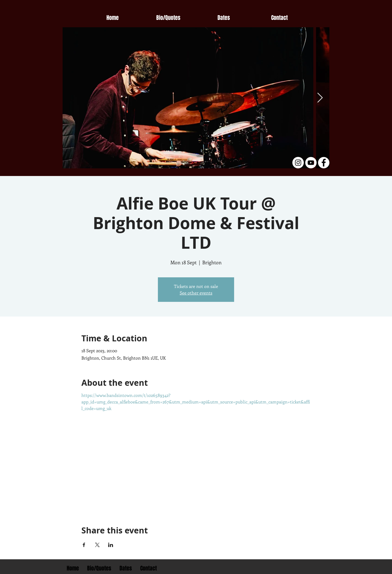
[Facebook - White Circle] (324, 163)
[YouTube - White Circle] (311, 163)
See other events (196, 293)
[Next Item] (320, 98)
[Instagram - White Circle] (298, 163)
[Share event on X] (97, 545)
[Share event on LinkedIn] (111, 545)
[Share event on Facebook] (84, 545)
